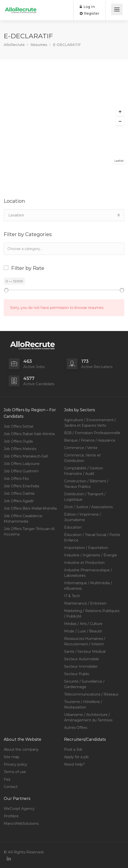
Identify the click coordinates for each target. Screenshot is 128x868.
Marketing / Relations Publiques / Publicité (92, 614)
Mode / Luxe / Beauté (83, 631)
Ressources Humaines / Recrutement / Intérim (85, 641)
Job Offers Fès (16, 479)
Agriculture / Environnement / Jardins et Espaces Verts (90, 423)
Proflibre (11, 816)
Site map (12, 757)
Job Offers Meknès (20, 449)
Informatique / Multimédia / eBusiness (88, 586)
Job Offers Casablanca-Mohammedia (23, 519)
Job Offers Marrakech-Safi (26, 456)
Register (90, 13)
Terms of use (15, 772)
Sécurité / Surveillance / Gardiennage (84, 684)
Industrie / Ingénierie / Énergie (91, 555)
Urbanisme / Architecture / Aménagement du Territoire (88, 717)
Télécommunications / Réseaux (91, 694)
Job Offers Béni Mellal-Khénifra (30, 508)
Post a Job (73, 749)
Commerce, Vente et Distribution (82, 458)
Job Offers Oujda (18, 441)
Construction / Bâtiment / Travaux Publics (86, 484)
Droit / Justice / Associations (88, 507)
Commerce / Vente (81, 448)
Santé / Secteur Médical (85, 652)
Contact (11, 787)
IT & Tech (72, 596)
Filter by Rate (28, 268)
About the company (21, 749)
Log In (87, 7)
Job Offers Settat (19, 426)
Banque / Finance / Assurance (90, 440)
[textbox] (32, 249)
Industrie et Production (84, 563)
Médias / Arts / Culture (83, 624)
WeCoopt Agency (19, 809)
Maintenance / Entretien (85, 603)
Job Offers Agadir (19, 501)
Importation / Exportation (86, 548)
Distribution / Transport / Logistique (85, 497)
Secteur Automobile (82, 659)
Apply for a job (76, 757)
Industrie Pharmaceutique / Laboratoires (88, 573)
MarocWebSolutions (21, 824)
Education (73, 527)
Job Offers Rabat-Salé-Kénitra (29, 434)
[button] (120, 112)
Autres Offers (76, 728)
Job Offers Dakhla (19, 494)
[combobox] (64, 249)
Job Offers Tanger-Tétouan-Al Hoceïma (29, 532)
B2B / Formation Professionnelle (92, 433)
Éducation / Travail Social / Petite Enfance (92, 537)
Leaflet (119, 161)
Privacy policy (15, 764)
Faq (7, 779)
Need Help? (75, 764)
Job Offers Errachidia (21, 486)
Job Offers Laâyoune (22, 464)
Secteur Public (77, 674)
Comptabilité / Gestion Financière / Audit (84, 471)
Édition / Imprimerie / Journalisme (83, 517)
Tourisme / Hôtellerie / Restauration (83, 704)
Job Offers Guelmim (21, 471)
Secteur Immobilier (81, 666)
